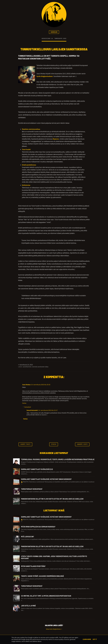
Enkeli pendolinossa (29, 165)
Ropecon (56, 139)
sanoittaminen (27, 367)
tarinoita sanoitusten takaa (40, 367)
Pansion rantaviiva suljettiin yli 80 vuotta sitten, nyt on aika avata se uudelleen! (52, 499)
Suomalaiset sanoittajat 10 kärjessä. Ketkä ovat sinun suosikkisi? (46, 480)
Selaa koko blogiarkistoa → (54, 629)
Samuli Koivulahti (32, 411)
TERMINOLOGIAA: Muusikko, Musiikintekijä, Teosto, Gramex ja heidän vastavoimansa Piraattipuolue (58, 460)
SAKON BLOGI (54, 32)
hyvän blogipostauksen (45, 77)
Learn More (87, 639)
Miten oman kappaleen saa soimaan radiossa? (38, 527)
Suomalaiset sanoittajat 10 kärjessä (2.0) (37, 470)
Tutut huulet (26, 150)
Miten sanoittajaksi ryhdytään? (33, 567)
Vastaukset (28, 408)
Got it (95, 639)
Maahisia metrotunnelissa (31, 130)
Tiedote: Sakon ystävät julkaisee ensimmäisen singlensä (42, 577)
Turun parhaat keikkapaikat (32, 489)
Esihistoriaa (26, 186)
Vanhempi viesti (82, 445)
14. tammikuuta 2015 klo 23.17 (48, 411)
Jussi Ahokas (26, 385)
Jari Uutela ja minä (28, 606)
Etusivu (54, 445)
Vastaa (24, 404)
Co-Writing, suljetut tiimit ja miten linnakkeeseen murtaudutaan (46, 596)
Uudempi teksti (25, 445)
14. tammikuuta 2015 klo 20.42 (41, 385)
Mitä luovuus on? (27, 537)
